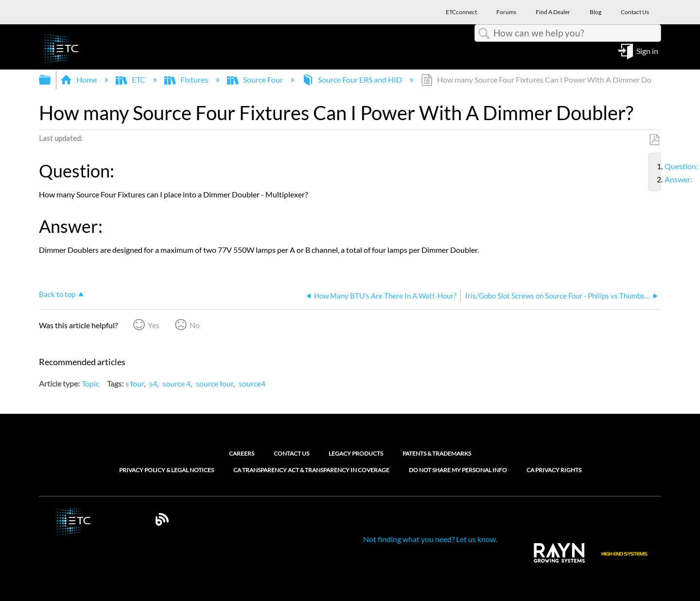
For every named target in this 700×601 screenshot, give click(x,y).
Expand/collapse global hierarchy (51, 80)
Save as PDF (654, 140)
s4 (153, 383)
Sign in (647, 50)
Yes (154, 325)
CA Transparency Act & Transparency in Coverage (311, 470)
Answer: (661, 179)
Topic (90, 383)
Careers (242, 453)
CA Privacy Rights (554, 470)
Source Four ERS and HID (353, 80)
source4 (252, 383)
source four (215, 383)
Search (484, 34)
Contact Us (291, 453)
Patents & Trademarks (437, 453)
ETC (131, 80)
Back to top (57, 294)
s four (135, 383)
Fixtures (187, 80)
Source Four (256, 80)
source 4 (176, 383)
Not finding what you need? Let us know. (430, 539)
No (195, 325)
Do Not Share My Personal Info (458, 470)
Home (79, 80)
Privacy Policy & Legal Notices (166, 470)
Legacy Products (356, 453)
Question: (661, 166)
